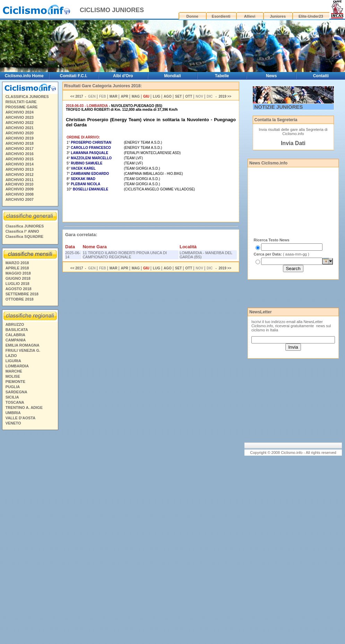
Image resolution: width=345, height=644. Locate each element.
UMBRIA (13, 413)
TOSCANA (15, 402)
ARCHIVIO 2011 (20, 180)
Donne (192, 16)
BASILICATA (17, 330)
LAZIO (11, 356)
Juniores (278, 16)
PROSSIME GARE (22, 107)
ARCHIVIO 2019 (20, 138)
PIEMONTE (15, 382)
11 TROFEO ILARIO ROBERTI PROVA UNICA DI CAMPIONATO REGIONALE (125, 255)
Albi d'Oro (123, 76)
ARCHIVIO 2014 (20, 164)
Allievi (250, 16)
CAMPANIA (16, 340)
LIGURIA (13, 361)
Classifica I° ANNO (22, 231)
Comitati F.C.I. (74, 76)
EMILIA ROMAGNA (23, 345)
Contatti (321, 76)
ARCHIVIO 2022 (20, 123)
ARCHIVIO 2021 (20, 128)
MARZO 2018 (17, 263)
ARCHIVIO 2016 (20, 154)
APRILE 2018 (17, 268)
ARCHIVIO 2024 (20, 112)
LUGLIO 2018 (18, 284)
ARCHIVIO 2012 (20, 175)
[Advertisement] (30, 538)
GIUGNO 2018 (18, 278)
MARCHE (14, 371)
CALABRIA (15, 335)
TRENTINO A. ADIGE (24, 408)
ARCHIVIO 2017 (20, 149)
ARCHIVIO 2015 (20, 159)
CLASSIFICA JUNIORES (27, 97)
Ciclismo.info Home (24, 76)
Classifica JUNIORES (25, 226)
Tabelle (222, 76)
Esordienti (221, 16)
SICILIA (12, 397)
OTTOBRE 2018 (20, 299)
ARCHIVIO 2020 (20, 133)
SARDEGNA (16, 392)
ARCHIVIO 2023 (20, 117)
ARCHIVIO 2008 (20, 194)
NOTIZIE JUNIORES (279, 107)
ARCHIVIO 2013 (20, 169)
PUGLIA (13, 387)
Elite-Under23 (311, 16)
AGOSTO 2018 (19, 289)
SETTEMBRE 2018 (22, 294)
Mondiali (172, 76)
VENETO (13, 423)
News (271, 76)
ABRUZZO (15, 324)
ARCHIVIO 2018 (20, 143)
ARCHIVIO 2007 (20, 199)
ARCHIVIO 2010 (19, 184)
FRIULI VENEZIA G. (23, 350)
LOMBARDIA (17, 366)
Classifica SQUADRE (24, 236)
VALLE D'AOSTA (21, 418)
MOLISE (13, 376)
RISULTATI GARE (21, 102)
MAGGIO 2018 (18, 273)
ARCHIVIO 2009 (20, 189)
